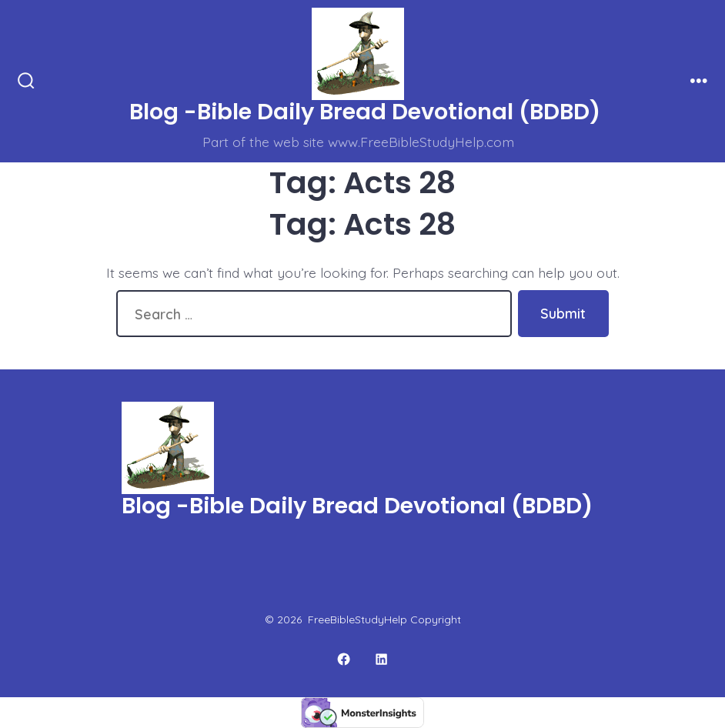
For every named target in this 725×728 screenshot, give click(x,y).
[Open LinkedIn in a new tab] (382, 659)
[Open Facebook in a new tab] (344, 659)
